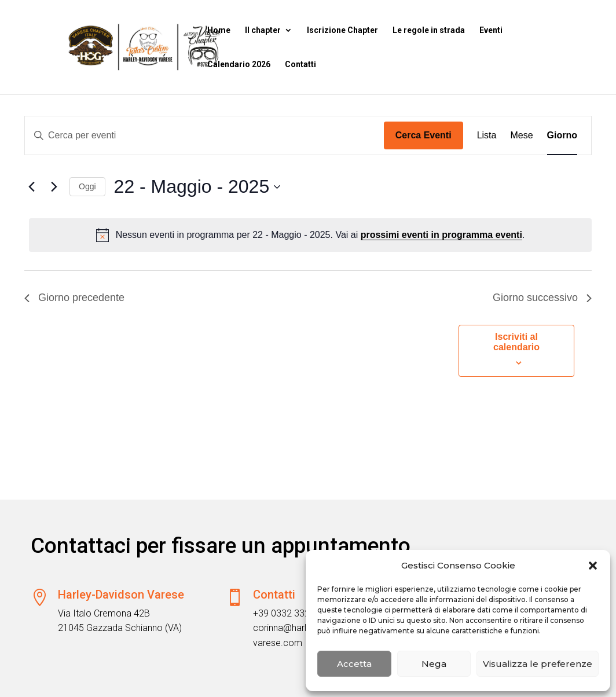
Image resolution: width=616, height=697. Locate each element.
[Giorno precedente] (31, 187)
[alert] (310, 235)
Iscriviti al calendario (516, 342)
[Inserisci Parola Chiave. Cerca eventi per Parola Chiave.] (204, 135)
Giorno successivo (542, 298)
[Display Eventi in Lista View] (487, 135)
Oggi (87, 186)
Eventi (491, 30)
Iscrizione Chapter (342, 30)
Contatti (300, 65)
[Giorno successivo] (54, 187)
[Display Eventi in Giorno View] (562, 135)
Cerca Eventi (423, 135)
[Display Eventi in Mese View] (521, 135)
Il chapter (263, 30)
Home (219, 30)
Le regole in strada (429, 30)
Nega (434, 664)
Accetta (354, 664)
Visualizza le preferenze (538, 664)
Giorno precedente (74, 298)
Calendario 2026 (239, 65)
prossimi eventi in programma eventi (441, 235)
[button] (593, 566)
